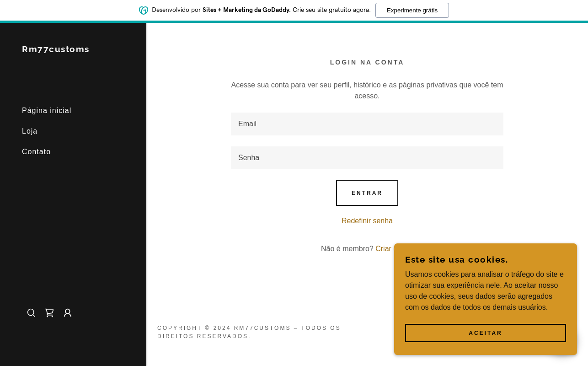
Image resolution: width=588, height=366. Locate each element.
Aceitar (485, 333)
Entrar (367, 193)
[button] (68, 313)
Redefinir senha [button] (367, 221)
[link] (56, 50)
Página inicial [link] (47, 110)
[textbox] (367, 124)
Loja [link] (30, 131)
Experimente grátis (412, 10)
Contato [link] (36, 152)
